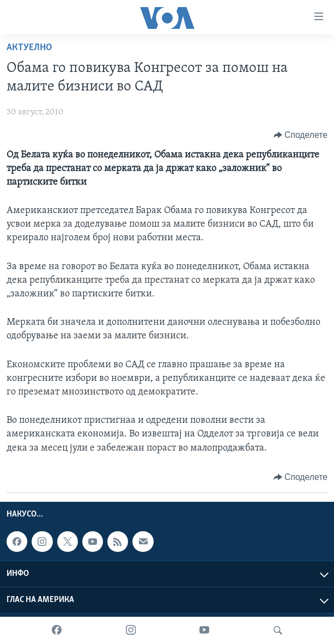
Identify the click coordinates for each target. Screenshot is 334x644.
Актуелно (29, 48)
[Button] (300, 135)
